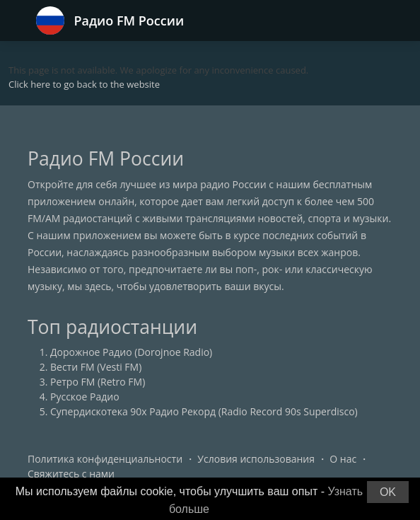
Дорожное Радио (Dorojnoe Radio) (131, 352)
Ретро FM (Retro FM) (98, 382)
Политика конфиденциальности (105, 459)
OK (388, 492)
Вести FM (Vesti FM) (96, 367)
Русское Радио (85, 397)
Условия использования (256, 459)
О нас (343, 459)
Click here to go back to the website (84, 84)
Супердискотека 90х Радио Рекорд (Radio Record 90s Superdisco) (204, 411)
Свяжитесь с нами (71, 474)
